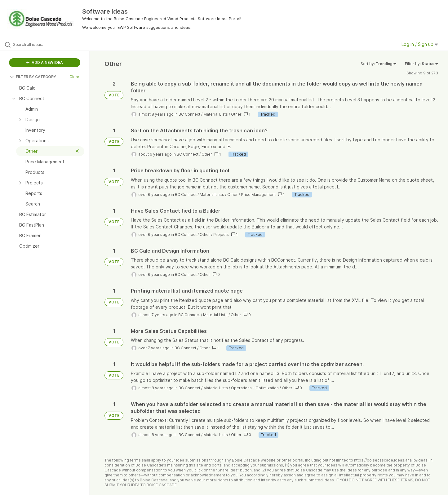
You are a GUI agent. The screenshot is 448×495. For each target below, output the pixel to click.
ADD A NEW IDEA (45, 62)
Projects (221, 234)
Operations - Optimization (255, 388)
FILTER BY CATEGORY (33, 77)
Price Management (258, 194)
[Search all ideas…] (53, 44)
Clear (74, 77)
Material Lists (216, 114)
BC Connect (189, 114)
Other (236, 114)
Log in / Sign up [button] (420, 44)
